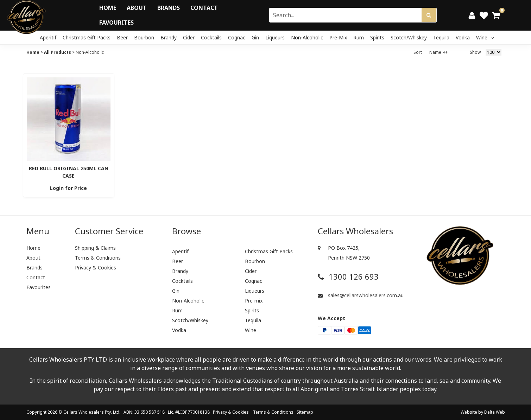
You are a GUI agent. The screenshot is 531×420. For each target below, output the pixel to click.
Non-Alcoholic (307, 37)
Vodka (463, 37)
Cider (189, 37)
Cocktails (211, 37)
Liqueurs (275, 37)
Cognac (237, 37)
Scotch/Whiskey (409, 37)
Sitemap (305, 412)
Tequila (441, 37)
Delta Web (495, 412)
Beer (122, 37)
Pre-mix (338, 37)
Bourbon (144, 37)
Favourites (116, 23)
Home (108, 8)
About (137, 8)
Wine (485, 37)
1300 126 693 (348, 277)
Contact (204, 8)
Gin (255, 37)
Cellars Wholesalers (84, 412)
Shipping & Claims (95, 248)
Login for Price (68, 188)
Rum (359, 37)
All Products (58, 52)
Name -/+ (438, 52)
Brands (169, 8)
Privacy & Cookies (96, 268)
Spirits (377, 37)
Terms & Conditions (98, 258)
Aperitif (48, 37)
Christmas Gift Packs (87, 37)
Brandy (169, 37)
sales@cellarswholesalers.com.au (361, 295)
